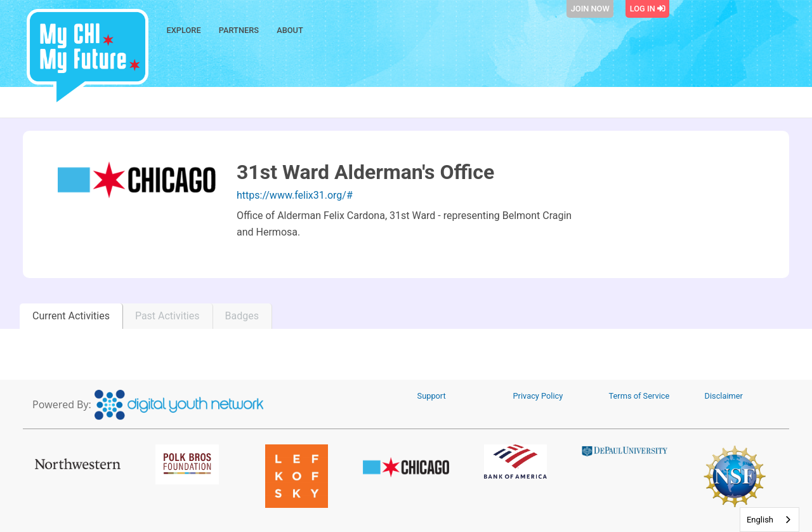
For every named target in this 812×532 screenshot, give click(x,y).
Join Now (590, 9)
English (760, 520)
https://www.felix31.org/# (295, 195)
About (290, 30)
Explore (184, 30)
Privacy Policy (538, 396)
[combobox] (769, 520)
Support (432, 396)
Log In (648, 9)
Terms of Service (639, 396)
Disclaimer (724, 396)
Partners (239, 30)
